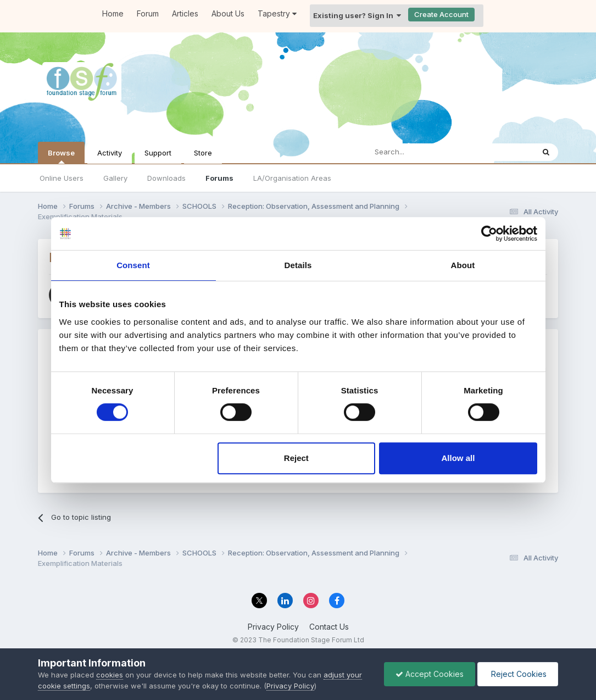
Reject (296, 458)
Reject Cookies (518, 674)
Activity (110, 153)
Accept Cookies (430, 674)
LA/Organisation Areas (292, 178)
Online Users (62, 178)
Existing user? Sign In (357, 15)
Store (203, 153)
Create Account (441, 14)
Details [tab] (298, 265)
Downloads (166, 178)
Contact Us (329, 627)
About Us (228, 13)
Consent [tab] (133, 265)
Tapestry (277, 13)
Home (113, 13)
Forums (219, 178)
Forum (148, 13)
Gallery (115, 178)
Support (158, 153)
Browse (61, 156)
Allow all (458, 458)
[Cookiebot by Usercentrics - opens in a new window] (489, 234)
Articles (185, 13)
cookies (110, 675)
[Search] (422, 152)
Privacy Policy (273, 627)
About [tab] (463, 265)
